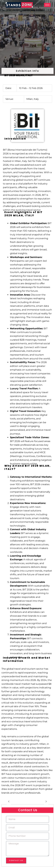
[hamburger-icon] (47, 5)
